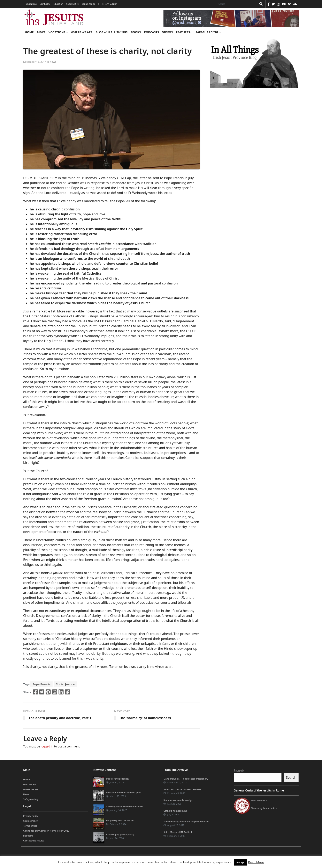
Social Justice (72, 4)
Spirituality (45, 4)
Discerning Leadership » (264, 808)
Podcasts (151, 32)
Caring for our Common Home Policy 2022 (46, 831)
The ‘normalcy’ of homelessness (145, 718)
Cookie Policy (30, 821)
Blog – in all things (112, 32)
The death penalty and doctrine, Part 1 (60, 718)
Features (184, 32)
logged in (47, 746)
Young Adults (88, 4)
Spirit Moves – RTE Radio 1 (178, 832)
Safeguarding (208, 32)
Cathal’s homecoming (175, 811)
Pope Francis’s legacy (118, 779)
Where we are (82, 32)
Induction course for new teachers (182, 789)
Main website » (259, 800)
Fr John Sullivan (110, 4)
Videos (167, 32)
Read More (256, 862)
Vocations (58, 32)
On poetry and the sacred (120, 820)
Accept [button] (241, 862)
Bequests (28, 836)
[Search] (237, 4)
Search (239, 771)
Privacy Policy (31, 816)
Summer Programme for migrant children (186, 821)
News (41, 32)
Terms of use (30, 826)
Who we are (30, 784)
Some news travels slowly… (178, 800)
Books (136, 32)
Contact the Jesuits (34, 841)
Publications (31, 4)
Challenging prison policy (120, 834)
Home (29, 32)
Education (58, 4)
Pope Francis (41, 684)
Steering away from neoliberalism (125, 806)
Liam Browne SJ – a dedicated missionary (186, 779)
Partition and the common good (124, 792)
